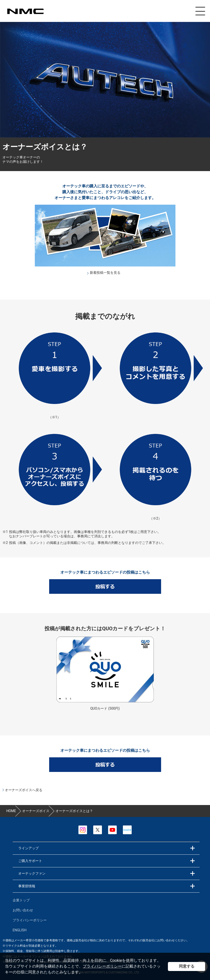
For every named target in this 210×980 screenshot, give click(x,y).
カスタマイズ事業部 (25, 11)
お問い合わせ (23, 910)
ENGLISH (20, 930)
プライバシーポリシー (102, 966)
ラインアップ (28, 848)
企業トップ (21, 900)
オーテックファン (32, 873)
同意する (187, 966)
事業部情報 (27, 886)
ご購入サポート (30, 861)
